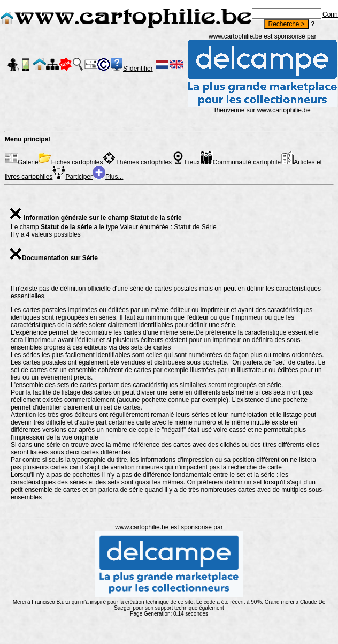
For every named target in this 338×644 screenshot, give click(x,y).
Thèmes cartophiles (137, 162)
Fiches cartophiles (71, 162)
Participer (72, 177)
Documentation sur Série (53, 258)
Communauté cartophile (240, 162)
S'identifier (138, 69)
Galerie (22, 162)
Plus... (108, 177)
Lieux (186, 162)
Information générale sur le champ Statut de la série (95, 218)
